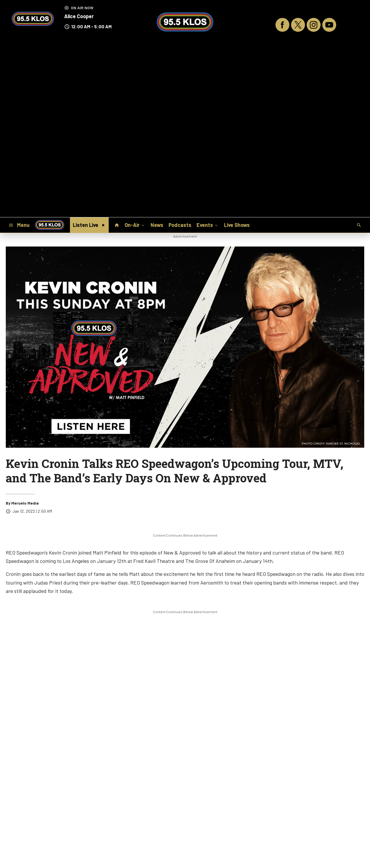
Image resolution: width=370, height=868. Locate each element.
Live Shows (237, 225)
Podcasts (180, 225)
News (157, 225)
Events (208, 225)
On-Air (135, 225)
